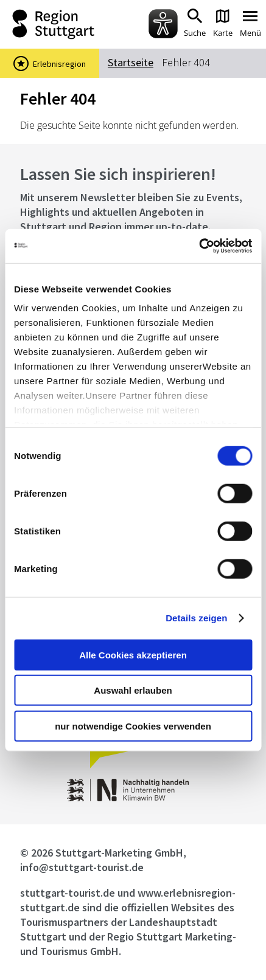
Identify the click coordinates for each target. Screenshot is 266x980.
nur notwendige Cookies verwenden (133, 726)
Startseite (131, 62)
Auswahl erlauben (133, 690)
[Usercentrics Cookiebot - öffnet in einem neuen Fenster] (199, 246)
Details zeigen (196, 618)
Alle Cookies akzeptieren (133, 654)
